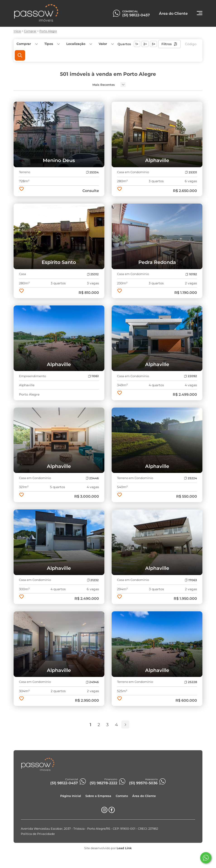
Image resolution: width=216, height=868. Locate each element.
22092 (190, 376)
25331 (191, 172)
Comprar (30, 31)
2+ (145, 44)
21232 (93, 580)
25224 (190, 478)
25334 (92, 172)
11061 (93, 376)
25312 (93, 274)
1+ (137, 44)
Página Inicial (71, 796)
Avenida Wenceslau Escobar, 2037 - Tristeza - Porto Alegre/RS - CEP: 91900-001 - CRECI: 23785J (90, 829)
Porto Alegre (48, 31)
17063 (191, 580)
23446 (92, 478)
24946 (92, 682)
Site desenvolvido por (108, 848)
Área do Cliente (144, 796)
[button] (106, 44)
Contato (122, 796)
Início (17, 31)
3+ (154, 44)
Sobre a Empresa (98, 796)
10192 (191, 274)
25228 (191, 682)
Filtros (169, 44)
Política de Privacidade (38, 834)
